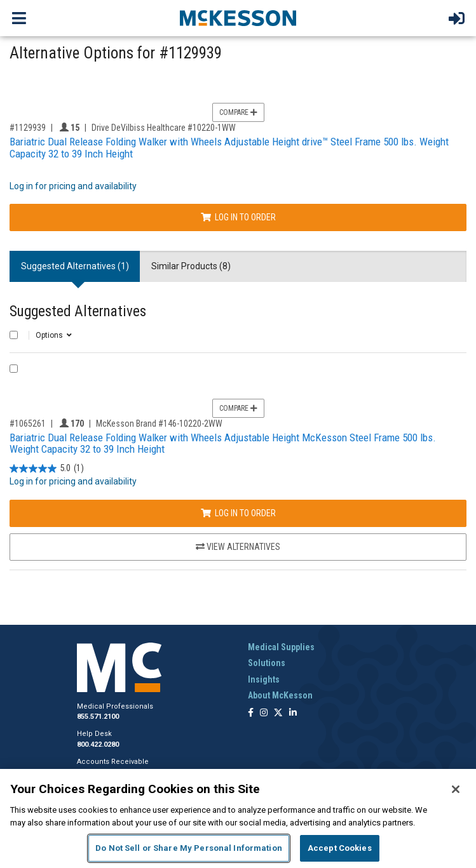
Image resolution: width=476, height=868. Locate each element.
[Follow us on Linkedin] (293, 713)
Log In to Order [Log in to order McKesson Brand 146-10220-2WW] (238, 513)
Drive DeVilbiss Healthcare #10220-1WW (164, 128)
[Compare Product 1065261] (14, 369)
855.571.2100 (98, 717)
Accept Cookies (340, 848)
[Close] (456, 789)
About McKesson (280, 695)
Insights (264, 679)
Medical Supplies (281, 647)
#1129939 (28, 128)
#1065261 (28, 424)
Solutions (267, 663)
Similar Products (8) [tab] (191, 266)
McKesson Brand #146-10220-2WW (159, 424)
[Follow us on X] (278, 713)
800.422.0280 (98, 744)
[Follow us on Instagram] (264, 713)
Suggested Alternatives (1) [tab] (75, 266)
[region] (238, 818)
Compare (238, 112)
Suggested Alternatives (78, 311)
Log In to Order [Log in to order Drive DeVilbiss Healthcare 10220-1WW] (238, 217)
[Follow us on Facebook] (251, 713)
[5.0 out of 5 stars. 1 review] (47, 468)
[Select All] (14, 335)
